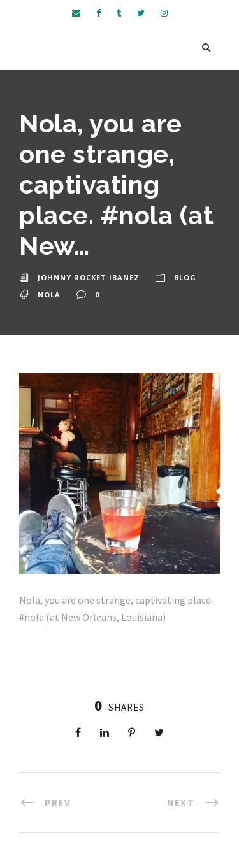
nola (49, 295)
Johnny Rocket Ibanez (89, 277)
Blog (185, 277)
